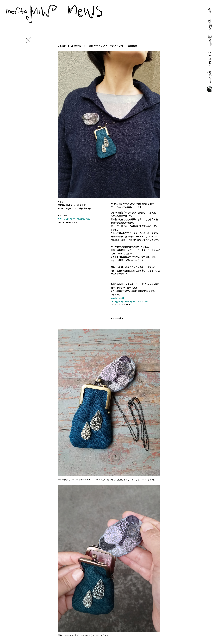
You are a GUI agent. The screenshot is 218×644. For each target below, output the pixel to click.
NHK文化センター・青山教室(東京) (74, 219)
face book (209, 93)
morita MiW (51, 12)
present (207, 68)
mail (206, 85)
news (206, 30)
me (205, 14)
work (206, 46)
